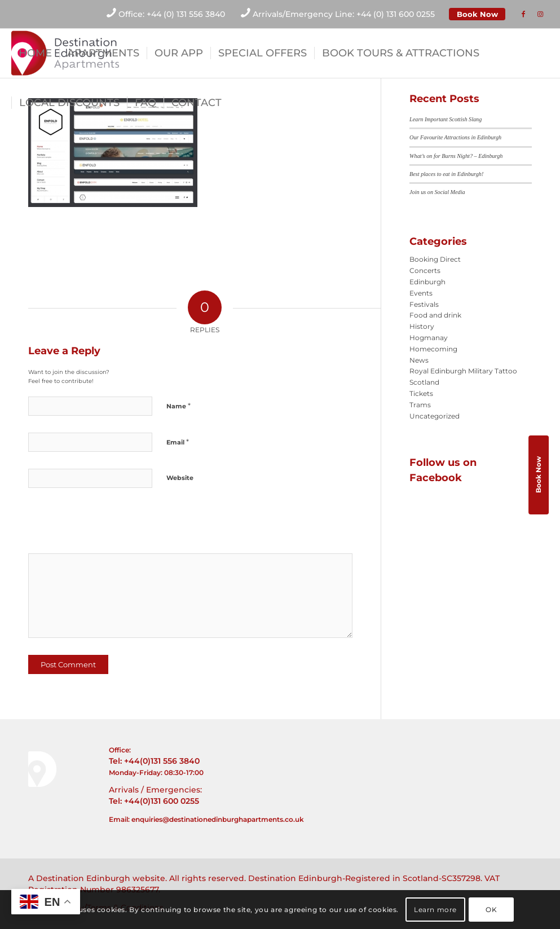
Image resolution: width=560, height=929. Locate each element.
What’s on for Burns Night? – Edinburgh (456, 156)
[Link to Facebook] (523, 14)
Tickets (421, 393)
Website (180, 478)
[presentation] (105, 525)
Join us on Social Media (437, 192)
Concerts (425, 270)
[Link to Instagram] (540, 14)
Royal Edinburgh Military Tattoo (463, 371)
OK (491, 910)
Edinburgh (427, 282)
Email (178, 442)
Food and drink (435, 315)
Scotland (424, 382)
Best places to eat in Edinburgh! (446, 174)
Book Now (477, 14)
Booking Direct (435, 259)
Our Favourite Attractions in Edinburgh (455, 137)
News (419, 360)
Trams (420, 405)
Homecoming (433, 349)
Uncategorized (435, 416)
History (422, 326)
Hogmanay (429, 338)
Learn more (435, 910)
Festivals (424, 304)
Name (178, 406)
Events (421, 293)
